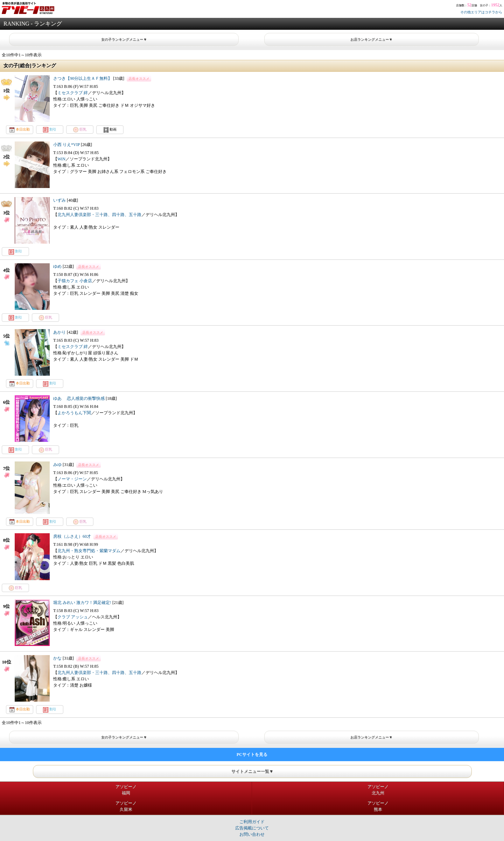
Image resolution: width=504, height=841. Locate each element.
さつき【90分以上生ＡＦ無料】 (83, 78)
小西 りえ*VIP (66, 145)
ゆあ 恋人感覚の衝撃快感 (79, 398)
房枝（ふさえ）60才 (72, 536)
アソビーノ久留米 (126, 806)
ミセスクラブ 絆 (73, 93)
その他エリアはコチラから (481, 12)
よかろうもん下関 (74, 413)
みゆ (57, 465)
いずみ (59, 200)
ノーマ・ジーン (72, 479)
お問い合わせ (252, 834)
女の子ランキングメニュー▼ (124, 39)
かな (57, 658)
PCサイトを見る (252, 755)
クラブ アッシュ (73, 617)
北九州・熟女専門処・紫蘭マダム (89, 551)
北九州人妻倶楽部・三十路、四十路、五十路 (99, 215)
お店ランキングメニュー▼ (371, 39)
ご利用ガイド (252, 822)
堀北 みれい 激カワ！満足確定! (83, 603)
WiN (61, 159)
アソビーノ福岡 (126, 790)
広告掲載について (252, 828)
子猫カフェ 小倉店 (75, 281)
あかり (59, 332)
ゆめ (57, 266)
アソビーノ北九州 (378, 790)
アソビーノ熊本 (378, 806)
